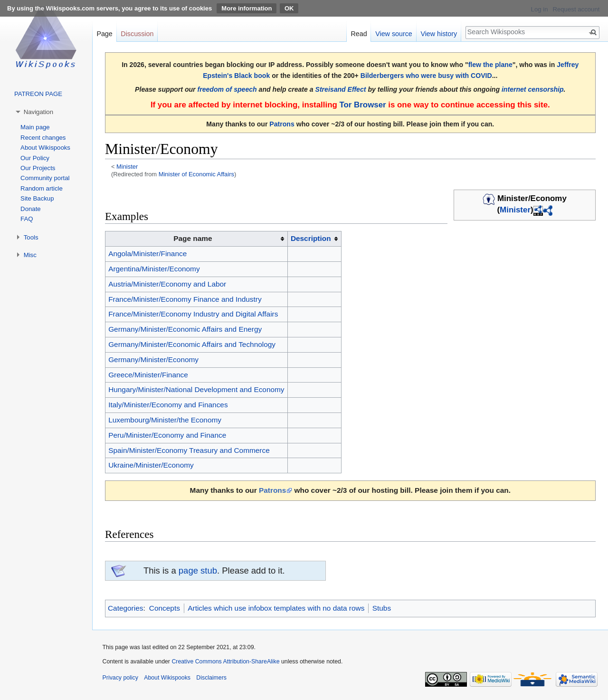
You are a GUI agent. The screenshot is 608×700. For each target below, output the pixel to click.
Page (104, 34)
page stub (198, 571)
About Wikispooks (45, 148)
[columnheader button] (314, 239)
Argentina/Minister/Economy (154, 269)
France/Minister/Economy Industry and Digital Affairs (193, 314)
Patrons (282, 124)
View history (439, 34)
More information (247, 8)
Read (359, 34)
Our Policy (35, 158)
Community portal (45, 178)
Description (311, 238)
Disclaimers (211, 678)
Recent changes (43, 138)
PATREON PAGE (38, 94)
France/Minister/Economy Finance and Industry (185, 299)
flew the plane (490, 65)
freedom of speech (227, 89)
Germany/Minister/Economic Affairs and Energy (185, 329)
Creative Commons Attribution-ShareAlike (225, 662)
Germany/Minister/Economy (153, 360)
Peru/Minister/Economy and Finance (167, 435)
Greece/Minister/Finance (148, 375)
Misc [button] (30, 255)
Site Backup (37, 198)
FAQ (27, 219)
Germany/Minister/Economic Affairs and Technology (192, 344)
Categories (125, 608)
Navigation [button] (38, 112)
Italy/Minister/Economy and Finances (168, 405)
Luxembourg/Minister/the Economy (165, 420)
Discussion (137, 34)
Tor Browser (362, 105)
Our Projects (38, 168)
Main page (35, 127)
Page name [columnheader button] (193, 238)
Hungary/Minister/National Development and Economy (196, 389)
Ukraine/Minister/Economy (151, 465)
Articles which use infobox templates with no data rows (276, 608)
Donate (31, 209)
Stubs (382, 608)
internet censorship (533, 89)
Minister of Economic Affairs (196, 174)
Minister (127, 167)
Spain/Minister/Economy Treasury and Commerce (189, 450)
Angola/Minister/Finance (147, 254)
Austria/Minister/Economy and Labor (167, 284)
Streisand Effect (341, 89)
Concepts (165, 608)
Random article (42, 188)
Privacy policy (120, 678)
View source (394, 34)
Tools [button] (31, 237)
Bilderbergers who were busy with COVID (426, 76)
